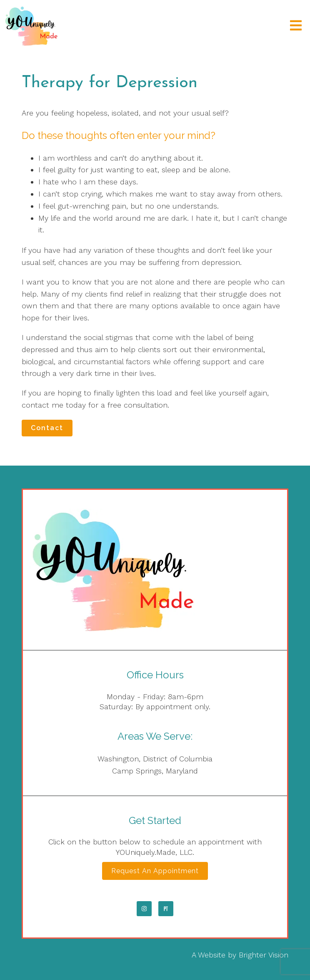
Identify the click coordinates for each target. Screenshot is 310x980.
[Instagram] (144, 909)
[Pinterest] (166, 909)
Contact (47, 428)
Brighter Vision (264, 955)
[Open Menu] (296, 26)
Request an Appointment (155, 871)
